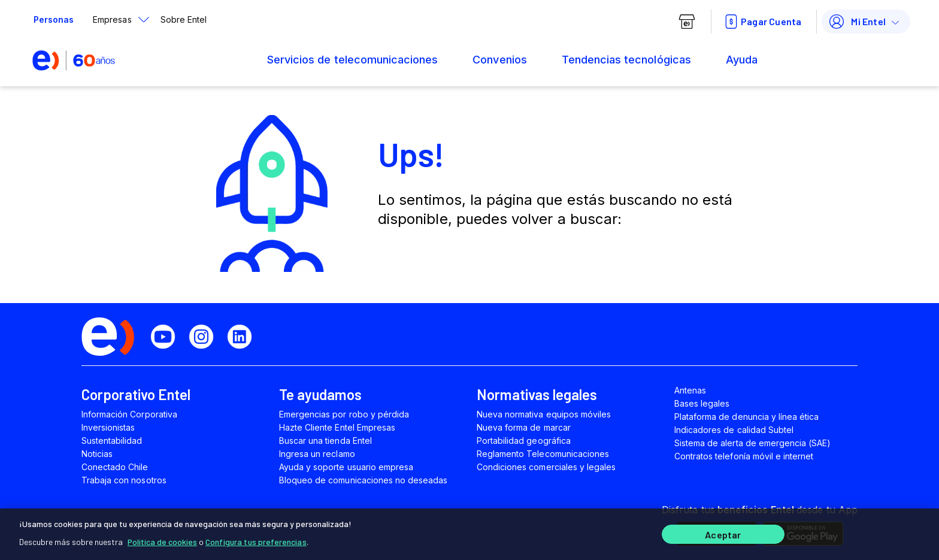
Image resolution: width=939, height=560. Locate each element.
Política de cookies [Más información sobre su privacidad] (162, 542)
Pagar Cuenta (761, 22)
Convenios (499, 60)
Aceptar (723, 535)
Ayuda (742, 60)
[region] (469, 534)
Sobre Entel (184, 19)
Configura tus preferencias (256, 542)
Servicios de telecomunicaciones (352, 60)
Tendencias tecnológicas (626, 60)
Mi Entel (856, 22)
